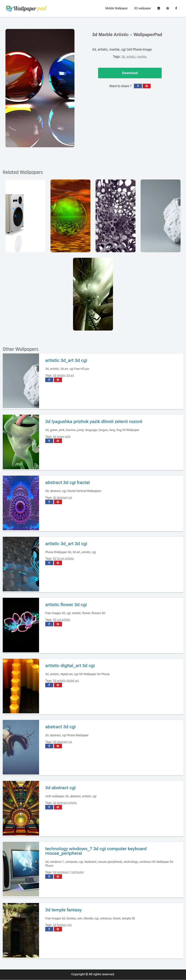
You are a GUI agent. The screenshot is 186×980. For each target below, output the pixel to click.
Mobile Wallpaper (117, 8)
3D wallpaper (142, 8)
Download (130, 73)
